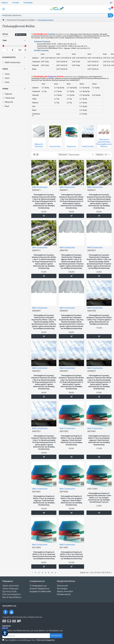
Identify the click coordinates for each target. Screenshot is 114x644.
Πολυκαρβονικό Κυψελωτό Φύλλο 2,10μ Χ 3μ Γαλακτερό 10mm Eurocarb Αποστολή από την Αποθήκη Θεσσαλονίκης (44, 555)
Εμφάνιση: (100, 155)
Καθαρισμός (21, 35)
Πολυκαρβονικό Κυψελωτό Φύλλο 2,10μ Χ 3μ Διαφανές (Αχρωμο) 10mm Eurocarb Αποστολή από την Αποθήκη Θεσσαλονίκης (71, 440)
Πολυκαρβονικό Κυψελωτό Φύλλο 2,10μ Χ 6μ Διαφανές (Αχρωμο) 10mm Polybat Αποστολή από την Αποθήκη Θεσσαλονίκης (71, 501)
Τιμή (5, 40)
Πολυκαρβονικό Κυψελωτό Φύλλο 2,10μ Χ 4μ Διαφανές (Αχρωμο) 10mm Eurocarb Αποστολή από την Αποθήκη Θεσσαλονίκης (99, 440)
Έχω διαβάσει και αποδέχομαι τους (29, 640)
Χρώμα (5, 89)
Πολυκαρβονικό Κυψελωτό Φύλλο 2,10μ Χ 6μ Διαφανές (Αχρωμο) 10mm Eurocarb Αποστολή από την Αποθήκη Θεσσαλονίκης (44, 501)
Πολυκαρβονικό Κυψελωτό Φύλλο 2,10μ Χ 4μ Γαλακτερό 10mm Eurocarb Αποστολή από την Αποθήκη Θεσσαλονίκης (71, 555)
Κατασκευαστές (9, 57)
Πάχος (5, 69)
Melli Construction (40, 187)
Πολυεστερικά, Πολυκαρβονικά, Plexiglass (21, 20)
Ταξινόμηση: (63, 155)
